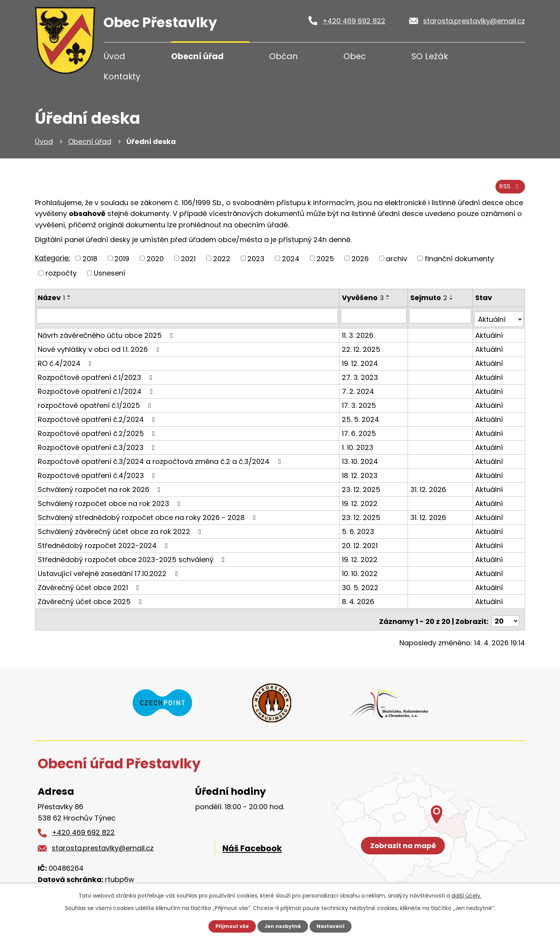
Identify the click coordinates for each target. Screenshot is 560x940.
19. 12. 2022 (361, 505)
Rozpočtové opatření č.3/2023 (98, 449)
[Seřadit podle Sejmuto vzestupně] (453, 301)
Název (51, 303)
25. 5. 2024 (362, 421)
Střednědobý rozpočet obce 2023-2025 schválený (133, 561)
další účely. (466, 894)
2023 (256, 264)
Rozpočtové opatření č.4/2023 (98, 477)
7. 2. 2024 (359, 393)
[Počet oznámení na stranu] (505, 619)
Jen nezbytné (283, 926)
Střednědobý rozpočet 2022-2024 (104, 547)
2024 (291, 264)
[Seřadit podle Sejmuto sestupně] (453, 304)
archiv (396, 264)
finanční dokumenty (459, 264)
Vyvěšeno (364, 303)
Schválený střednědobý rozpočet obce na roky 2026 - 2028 (148, 519)
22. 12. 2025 (362, 351)
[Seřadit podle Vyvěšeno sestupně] (389, 304)
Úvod (114, 56)
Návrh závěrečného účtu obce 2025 (107, 336)
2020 (155, 264)
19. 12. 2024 (361, 365)
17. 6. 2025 (360, 435)
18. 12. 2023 (361, 477)
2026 (360, 264)
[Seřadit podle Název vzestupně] (69, 301)
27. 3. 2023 (361, 379)
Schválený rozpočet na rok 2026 (101, 491)
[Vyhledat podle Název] (188, 321)
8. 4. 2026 (359, 603)
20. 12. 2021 (361, 547)
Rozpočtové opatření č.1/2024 (97, 393)
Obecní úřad (197, 56)
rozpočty (61, 278)
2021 (188, 264)
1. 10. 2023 (359, 449)
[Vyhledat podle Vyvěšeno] (375, 321)
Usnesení (109, 278)
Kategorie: (52, 263)
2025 (325, 264)
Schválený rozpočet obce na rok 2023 (111, 505)
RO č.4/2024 (66, 365)
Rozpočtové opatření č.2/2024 (98, 421)
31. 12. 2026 (429, 491)
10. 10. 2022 (361, 575)
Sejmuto (430, 303)
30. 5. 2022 (361, 589)
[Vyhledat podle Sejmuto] (441, 321)
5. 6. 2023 (359, 533)
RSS (508, 191)
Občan (283, 56)
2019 (122, 264)
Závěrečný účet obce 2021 (90, 589)
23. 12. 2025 (362, 491)
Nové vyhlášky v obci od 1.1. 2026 (100, 351)
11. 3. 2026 (359, 336)
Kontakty (122, 76)
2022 (222, 264)
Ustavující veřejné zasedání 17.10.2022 (109, 575)
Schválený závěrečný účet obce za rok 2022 (121, 533)
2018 (90, 264)
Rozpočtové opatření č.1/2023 (97, 379)
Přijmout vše (228, 926)
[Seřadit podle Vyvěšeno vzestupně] (389, 301)
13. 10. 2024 (361, 463)
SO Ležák (430, 56)
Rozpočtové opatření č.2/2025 (98, 435)
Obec (355, 56)
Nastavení (334, 926)
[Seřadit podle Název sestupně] (69, 304)
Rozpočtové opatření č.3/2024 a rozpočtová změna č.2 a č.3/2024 (161, 463)
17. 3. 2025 (360, 407)
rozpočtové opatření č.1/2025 (96, 407)
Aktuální (489, 336)
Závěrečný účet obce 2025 (91, 603)
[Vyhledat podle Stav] (499, 321)
